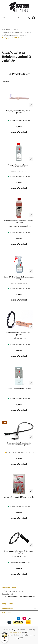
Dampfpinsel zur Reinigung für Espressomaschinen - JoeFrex (19, 444)
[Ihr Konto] (29, 18)
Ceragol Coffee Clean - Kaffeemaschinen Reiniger (19, 278)
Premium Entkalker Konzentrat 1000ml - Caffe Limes (19, 222)
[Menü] (4, 18)
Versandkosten (16, 632)
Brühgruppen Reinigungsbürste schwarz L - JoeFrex (19, 552)
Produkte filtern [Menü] (19, 74)
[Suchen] (19, 18)
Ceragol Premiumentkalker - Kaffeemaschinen (19, 166)
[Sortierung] (19, 81)
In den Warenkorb (19, 132)
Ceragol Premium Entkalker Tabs (19, 389)
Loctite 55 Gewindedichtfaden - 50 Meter (19, 497)
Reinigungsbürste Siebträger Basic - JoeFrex (19, 112)
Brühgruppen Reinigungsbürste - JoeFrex (19, 334)
